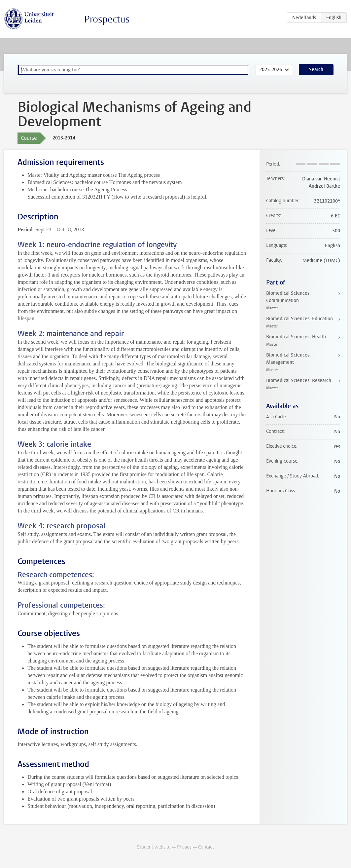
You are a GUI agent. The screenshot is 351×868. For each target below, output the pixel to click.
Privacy (184, 847)
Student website (154, 847)
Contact (206, 847)
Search (316, 70)
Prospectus (107, 19)
